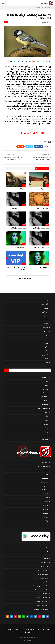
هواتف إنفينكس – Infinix (42, 578)
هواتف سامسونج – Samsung (41, 586)
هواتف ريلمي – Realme (42, 582)
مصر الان (26, 640)
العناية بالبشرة (45, 401)
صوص (47, 335)
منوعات (47, 436)
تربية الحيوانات (45, 424)
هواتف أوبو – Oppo (43, 574)
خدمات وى (46, 486)
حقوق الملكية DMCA (43, 629)
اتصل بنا (27, 632)
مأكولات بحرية (45, 304)
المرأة (47, 416)
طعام (45, 142)
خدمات (47, 474)
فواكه (47, 359)
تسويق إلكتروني (44, 566)
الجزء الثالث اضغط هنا (36, 133)
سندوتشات (46, 331)
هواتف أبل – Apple (43, 570)
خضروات (46, 517)
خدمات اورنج (45, 478)
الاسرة (47, 381)
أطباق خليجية (45, 320)
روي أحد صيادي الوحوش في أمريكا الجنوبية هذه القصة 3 (42, 158)
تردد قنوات (46, 513)
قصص (6, 22)
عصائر (47, 351)
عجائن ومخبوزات (44, 347)
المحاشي (46, 316)
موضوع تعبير (45, 440)
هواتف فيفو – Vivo (43, 594)
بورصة (47, 501)
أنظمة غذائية (45, 377)
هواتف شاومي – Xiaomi (42, 590)
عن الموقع (9, 629)
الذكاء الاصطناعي (44, 562)
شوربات (46, 343)
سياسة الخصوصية (30, 629)
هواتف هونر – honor (43, 605)
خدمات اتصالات (45, 490)
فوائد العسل (45, 521)
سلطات (47, 339)
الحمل (47, 385)
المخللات (46, 324)
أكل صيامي (45, 312)
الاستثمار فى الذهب (43, 466)
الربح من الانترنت (44, 463)
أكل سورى (46, 308)
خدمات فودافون (44, 482)
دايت (47, 432)
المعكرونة (46, 328)
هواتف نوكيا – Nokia (43, 597)
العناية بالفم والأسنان (43, 409)
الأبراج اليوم (45, 494)
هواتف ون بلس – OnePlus (41, 609)
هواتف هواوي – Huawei (42, 601)
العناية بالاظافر (45, 397)
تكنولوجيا (46, 470)
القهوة (47, 412)
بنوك (47, 498)
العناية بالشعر (45, 405)
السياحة (46, 420)
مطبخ (47, 300)
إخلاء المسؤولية (19, 629)
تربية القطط (46, 428)
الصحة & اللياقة (45, 393)
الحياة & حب (45, 389)
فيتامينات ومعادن (44, 525)
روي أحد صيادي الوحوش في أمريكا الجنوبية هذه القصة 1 (13, 158)
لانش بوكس (45, 355)
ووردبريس (46, 559)
